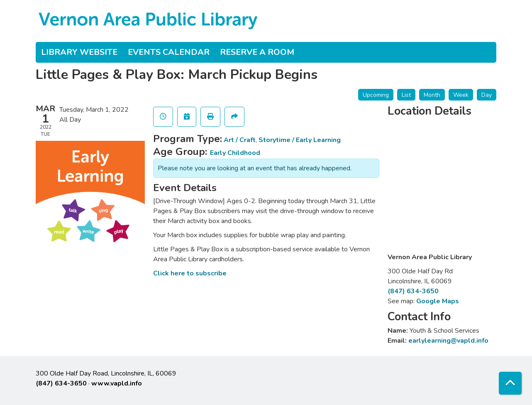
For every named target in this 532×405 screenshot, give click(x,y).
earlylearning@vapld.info (448, 341)
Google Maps (438, 301)
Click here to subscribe (190, 273)
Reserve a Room (257, 52)
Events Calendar (169, 52)
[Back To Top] (510, 383)
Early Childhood (235, 153)
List (406, 95)
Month (432, 95)
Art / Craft (240, 140)
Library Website (79, 52)
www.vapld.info (117, 383)
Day (487, 95)
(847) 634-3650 (413, 291)
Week (461, 95)
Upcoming (376, 95)
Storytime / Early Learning (300, 140)
